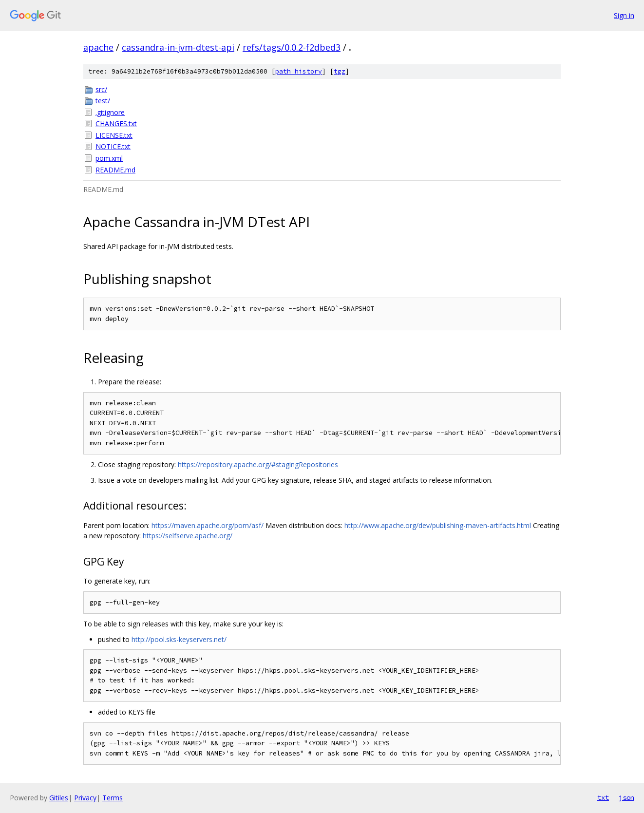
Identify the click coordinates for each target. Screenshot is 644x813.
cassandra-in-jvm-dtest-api (178, 47)
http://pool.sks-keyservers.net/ (179, 639)
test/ (103, 101)
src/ (101, 89)
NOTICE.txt (113, 146)
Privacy (85, 798)
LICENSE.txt (114, 135)
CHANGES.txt (116, 123)
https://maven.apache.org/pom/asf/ (208, 525)
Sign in (624, 15)
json (626, 797)
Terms (113, 798)
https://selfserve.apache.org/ (188, 536)
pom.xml (109, 158)
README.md (115, 170)
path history (299, 71)
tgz (340, 71)
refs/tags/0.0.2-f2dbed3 (292, 47)
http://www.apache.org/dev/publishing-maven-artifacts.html (438, 525)
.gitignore (110, 112)
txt (603, 797)
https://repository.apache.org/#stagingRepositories (258, 464)
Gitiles (59, 798)
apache (98, 47)
